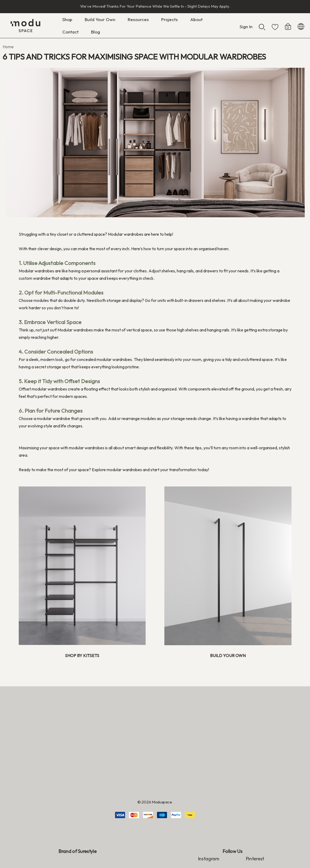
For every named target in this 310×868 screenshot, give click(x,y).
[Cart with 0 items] (288, 24)
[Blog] (95, 32)
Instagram (209, 859)
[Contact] (70, 32)
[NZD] (301, 26)
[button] (79, 566)
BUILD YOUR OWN (228, 655)
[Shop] (67, 21)
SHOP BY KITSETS (82, 655)
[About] (196, 21)
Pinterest (255, 859)
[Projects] (169, 19)
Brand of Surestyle (77, 851)
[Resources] (138, 21)
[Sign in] (246, 24)
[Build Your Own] (100, 21)
